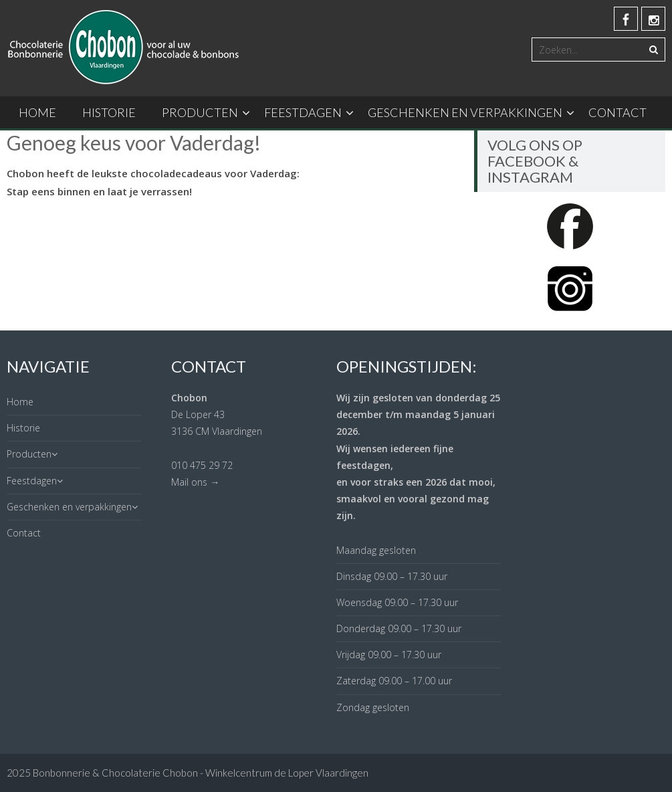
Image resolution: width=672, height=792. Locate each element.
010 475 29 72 (202, 465)
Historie (109, 112)
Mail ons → (195, 482)
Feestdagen (303, 112)
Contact (618, 112)
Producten (200, 112)
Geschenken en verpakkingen (465, 112)
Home (37, 112)
